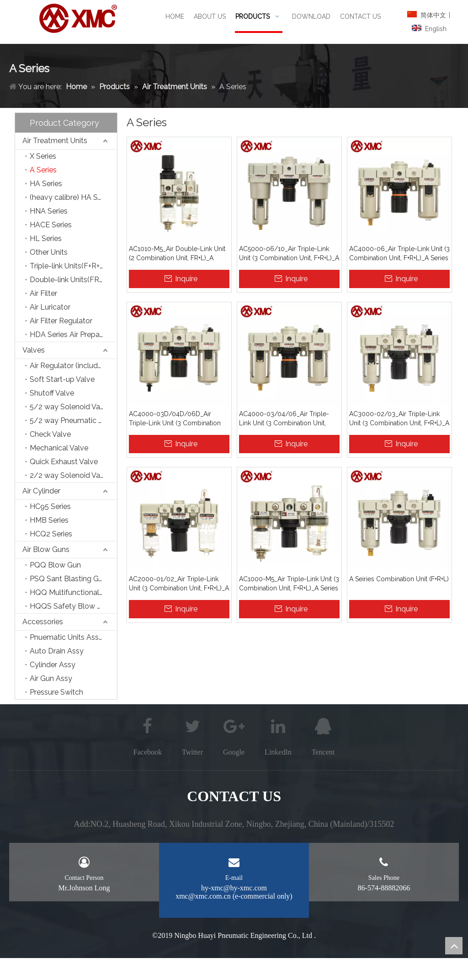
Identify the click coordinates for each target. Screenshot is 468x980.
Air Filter (43, 293)
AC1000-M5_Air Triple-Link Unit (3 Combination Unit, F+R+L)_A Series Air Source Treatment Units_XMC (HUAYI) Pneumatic (289, 584)
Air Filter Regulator (61, 321)
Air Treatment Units (55, 141)
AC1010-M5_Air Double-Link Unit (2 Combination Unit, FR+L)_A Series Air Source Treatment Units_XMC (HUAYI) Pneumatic (177, 254)
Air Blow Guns (46, 549)
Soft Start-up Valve (62, 379)
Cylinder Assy (53, 665)
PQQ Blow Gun (55, 565)
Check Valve (50, 434)
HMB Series (49, 520)
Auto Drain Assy (57, 651)
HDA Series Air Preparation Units (73, 335)
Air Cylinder (41, 491)
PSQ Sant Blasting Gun (68, 579)
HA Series (46, 184)
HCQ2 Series (51, 534)
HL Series (46, 238)
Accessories (43, 622)
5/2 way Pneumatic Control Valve (73, 420)
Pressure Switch (56, 692)
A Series (43, 170)
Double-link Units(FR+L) (69, 280)
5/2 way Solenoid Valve (70, 407)
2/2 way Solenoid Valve (70, 475)
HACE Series (51, 225)
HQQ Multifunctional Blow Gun (73, 592)
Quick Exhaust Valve (64, 462)
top (454, 946)
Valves (34, 350)
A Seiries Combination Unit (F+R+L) (399, 579)
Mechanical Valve (59, 448)
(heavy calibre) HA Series (72, 197)
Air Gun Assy (51, 678)
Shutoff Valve (52, 393)
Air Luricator (50, 307)
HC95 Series (50, 506)
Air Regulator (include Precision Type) (73, 366)
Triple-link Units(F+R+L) (68, 266)
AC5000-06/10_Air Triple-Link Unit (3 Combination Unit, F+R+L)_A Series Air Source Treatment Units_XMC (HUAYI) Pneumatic (289, 254)
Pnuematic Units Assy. (67, 637)
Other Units (49, 252)
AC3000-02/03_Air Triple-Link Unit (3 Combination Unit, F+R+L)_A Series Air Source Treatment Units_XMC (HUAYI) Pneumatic (399, 419)
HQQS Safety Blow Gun (70, 606)
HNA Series (49, 211)
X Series (43, 156)
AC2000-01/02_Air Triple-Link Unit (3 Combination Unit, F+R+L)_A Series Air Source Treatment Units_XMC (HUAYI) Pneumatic (179, 584)
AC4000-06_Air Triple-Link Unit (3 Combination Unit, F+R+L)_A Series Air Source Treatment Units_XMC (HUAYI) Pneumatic (399, 254)
